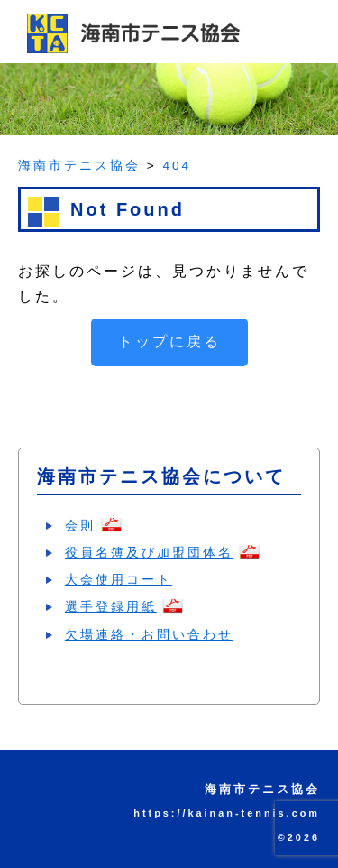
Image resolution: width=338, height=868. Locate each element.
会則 (80, 525)
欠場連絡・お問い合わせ (149, 634)
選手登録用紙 (111, 606)
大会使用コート (119, 579)
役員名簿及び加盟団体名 (149, 552)
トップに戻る (169, 342)
